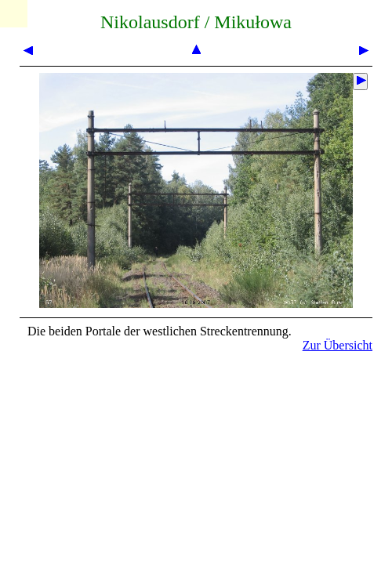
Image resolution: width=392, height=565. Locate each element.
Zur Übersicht (338, 345)
